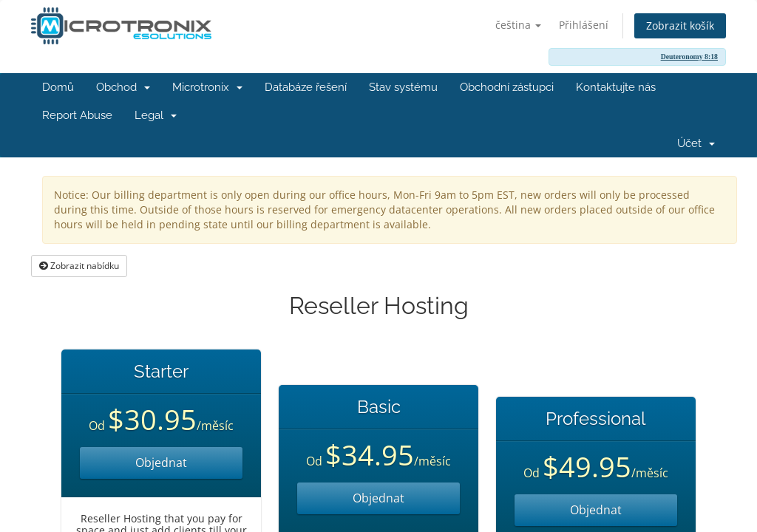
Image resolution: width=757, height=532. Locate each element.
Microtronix (207, 87)
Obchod (123, 87)
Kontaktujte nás (616, 87)
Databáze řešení (306, 87)
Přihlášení (584, 25)
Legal (156, 115)
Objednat (161, 463)
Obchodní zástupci (507, 87)
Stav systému (403, 87)
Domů (58, 87)
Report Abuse (77, 115)
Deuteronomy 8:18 (689, 57)
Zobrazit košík (680, 25)
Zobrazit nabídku (79, 266)
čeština (518, 25)
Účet (696, 143)
